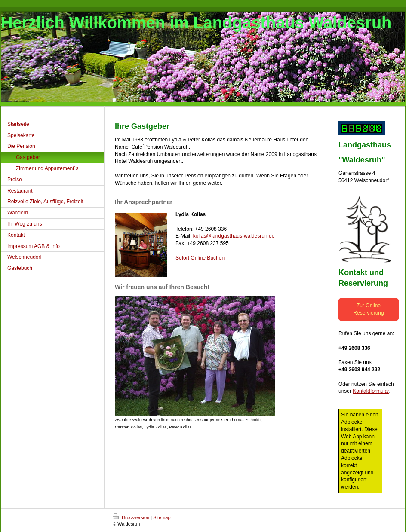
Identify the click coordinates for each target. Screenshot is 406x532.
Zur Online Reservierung (368, 309)
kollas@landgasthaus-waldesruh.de (234, 236)
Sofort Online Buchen (200, 258)
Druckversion (132, 517)
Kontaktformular (371, 391)
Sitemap (162, 517)
